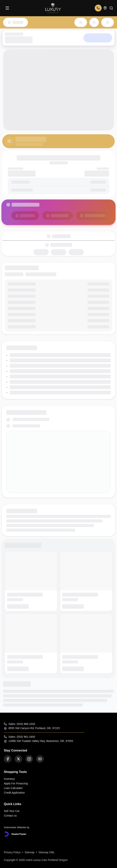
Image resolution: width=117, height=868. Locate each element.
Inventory (9, 779)
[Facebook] (8, 759)
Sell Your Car (12, 811)
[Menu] (7, 8)
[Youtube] (40, 759)
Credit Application (14, 793)
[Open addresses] (105, 8)
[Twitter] (18, 759)
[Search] (111, 8)
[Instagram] (29, 759)
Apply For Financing (16, 783)
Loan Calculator (13, 788)
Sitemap (29, 852)
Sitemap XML (46, 852)
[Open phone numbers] (98, 8)
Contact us (10, 816)
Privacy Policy (12, 852)
